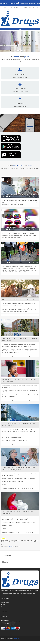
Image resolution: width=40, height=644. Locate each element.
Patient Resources (5, 603)
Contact (3, 605)
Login (10, 9)
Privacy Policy (4, 611)
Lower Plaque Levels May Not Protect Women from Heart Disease (20, 200)
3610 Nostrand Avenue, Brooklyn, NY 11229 (14, 2)
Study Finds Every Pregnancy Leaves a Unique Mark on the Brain (19, 233)
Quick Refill (23, 8)
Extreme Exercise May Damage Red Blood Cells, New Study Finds (19, 266)
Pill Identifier (16, 8)
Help (11, 8)
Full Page (29, 315)
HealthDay (10, 546)
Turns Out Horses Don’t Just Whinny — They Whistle (18, 299)
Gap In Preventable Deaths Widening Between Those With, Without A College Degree (19, 469)
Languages (6, 8)
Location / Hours (31, 8)
